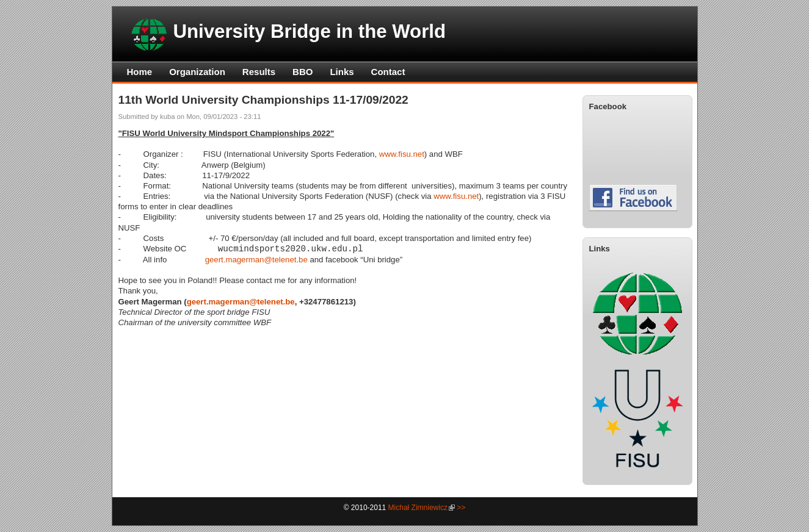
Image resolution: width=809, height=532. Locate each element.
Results (259, 72)
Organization (197, 72)
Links (342, 72)
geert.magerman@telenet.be (256, 260)
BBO (303, 72)
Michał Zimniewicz (418, 508)
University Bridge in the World (310, 31)
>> (461, 508)
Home (140, 72)
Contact (388, 72)
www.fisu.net (402, 154)
